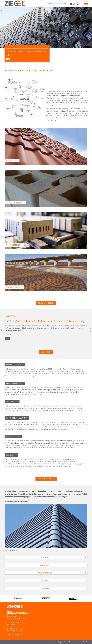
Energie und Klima (14, 365)
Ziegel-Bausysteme (46, 303)
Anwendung (11, 402)
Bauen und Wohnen (14, 383)
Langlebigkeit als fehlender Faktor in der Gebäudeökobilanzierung (44, 321)
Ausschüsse (45, 565)
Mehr (8, 338)
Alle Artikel (46, 352)
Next (92, 12)
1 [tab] (44, 9)
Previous (1, 12)
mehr (8, 59)
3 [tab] (47, 9)
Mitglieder (45, 557)
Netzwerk (45, 588)
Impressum (77, 642)
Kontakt (85, 642)
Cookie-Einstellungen (56, 642)
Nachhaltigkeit (13, 437)
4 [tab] (48, 9)
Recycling (10, 455)
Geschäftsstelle (45, 573)
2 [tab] (45, 9)
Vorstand (45, 581)
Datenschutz (68, 642)
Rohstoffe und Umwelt (16, 418)
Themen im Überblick (46, 479)
